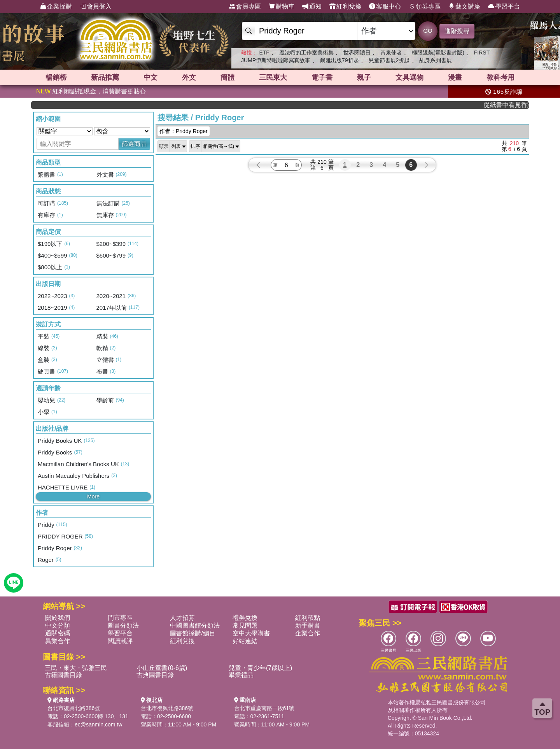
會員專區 (245, 7)
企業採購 (56, 7)
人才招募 (182, 618)
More (93, 496)
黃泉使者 (391, 53)
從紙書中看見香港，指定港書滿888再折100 (512, 105)
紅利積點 (308, 618)
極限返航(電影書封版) (438, 53)
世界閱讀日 (357, 53)
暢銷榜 (56, 77)
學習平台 (504, 7)
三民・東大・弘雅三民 (76, 668)
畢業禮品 (241, 675)
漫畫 (455, 77)
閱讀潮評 (120, 641)
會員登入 (96, 7)
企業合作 (308, 633)
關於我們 (58, 618)
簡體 (227, 77)
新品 (105, 77)
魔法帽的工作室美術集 (306, 53)
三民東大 (273, 77)
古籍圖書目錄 (63, 675)
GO (428, 31)
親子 (364, 77)
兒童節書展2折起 (389, 60)
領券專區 (425, 7)
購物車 (282, 7)
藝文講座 (464, 7)
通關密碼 (58, 633)
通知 (312, 7)
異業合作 (58, 641)
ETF (264, 53)
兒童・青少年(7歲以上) (261, 668)
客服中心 (385, 7)
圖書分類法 (123, 625)
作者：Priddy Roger (184, 131)
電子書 (322, 77)
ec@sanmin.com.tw (98, 724)
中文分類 (58, 625)
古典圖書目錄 (155, 675)
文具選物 (409, 77)
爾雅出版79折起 (339, 60)
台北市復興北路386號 (74, 708)
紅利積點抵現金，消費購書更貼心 (91, 91)
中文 (150, 77)
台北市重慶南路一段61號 (264, 708)
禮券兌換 (245, 618)
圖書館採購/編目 (192, 633)
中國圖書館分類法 (195, 625)
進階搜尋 (457, 31)
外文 (189, 77)
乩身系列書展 (436, 60)
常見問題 (245, 625)
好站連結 (245, 641)
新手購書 (308, 625)
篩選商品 (134, 144)
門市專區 (120, 618)
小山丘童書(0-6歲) (162, 668)
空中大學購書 (251, 633)
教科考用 (500, 77)
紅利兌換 (345, 7)
